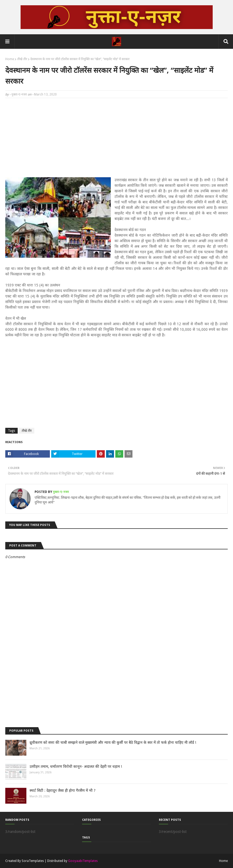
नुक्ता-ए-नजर (19, 94)
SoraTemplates (33, 861)
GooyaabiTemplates (83, 861)
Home (10, 59)
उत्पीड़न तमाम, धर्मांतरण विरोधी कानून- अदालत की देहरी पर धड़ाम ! (76, 766)
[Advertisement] (116, 140)
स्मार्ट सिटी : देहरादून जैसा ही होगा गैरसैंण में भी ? (63, 790)
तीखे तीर (22, 59)
